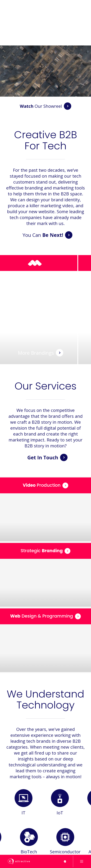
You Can (48, 235)
